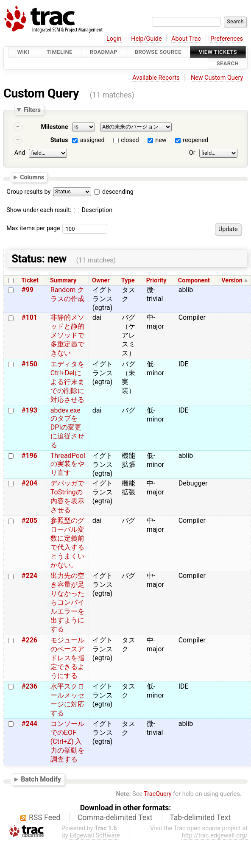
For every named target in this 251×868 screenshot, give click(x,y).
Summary (63, 280)
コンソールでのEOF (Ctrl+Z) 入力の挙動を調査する (67, 741)
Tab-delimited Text (200, 818)
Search (228, 64)
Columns (32, 177)
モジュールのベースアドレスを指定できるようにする (67, 658)
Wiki (23, 52)
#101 (29, 317)
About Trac (186, 39)
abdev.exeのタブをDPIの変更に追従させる (67, 428)
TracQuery (158, 794)
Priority (156, 280)
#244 (29, 724)
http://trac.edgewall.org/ (215, 836)
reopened (195, 140)
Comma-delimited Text (115, 818)
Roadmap (104, 52)
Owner (101, 280)
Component (194, 280)
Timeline (60, 52)
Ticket (30, 280)
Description (93, 210)
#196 (29, 456)
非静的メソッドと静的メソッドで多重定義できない (67, 335)
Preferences (227, 39)
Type (128, 280)
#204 (29, 483)
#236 (29, 686)
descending (118, 192)
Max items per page (33, 228)
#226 (29, 640)
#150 (29, 364)
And (20, 153)
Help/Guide (146, 39)
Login (114, 39)
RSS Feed (45, 818)
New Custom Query (217, 78)
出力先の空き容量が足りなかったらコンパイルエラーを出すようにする (67, 602)
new (161, 140)
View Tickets (218, 52)
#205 (29, 521)
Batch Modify (41, 780)
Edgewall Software (95, 836)
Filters (32, 110)
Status (59, 140)
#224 (29, 576)
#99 (28, 290)
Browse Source (158, 52)
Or (192, 153)
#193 (29, 410)
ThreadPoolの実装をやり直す (68, 464)
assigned (92, 140)
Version (232, 280)
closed (130, 140)
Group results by (28, 192)
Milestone (54, 127)
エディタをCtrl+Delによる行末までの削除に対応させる (67, 382)
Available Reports (156, 78)
